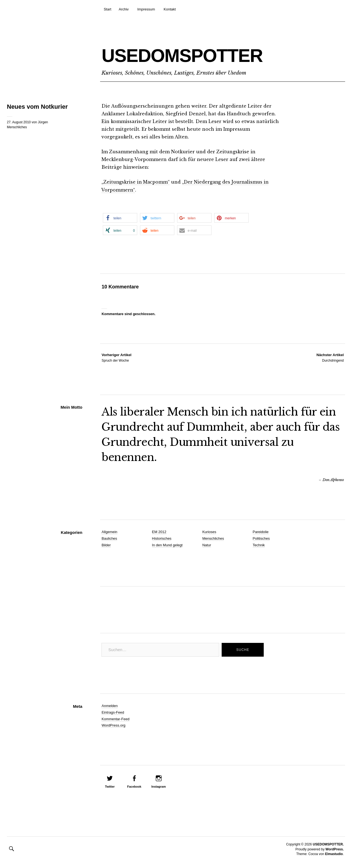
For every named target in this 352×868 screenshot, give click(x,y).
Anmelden (110, 705)
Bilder (106, 545)
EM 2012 (159, 532)
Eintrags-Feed (113, 712)
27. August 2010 (19, 122)
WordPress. (335, 849)
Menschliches (17, 127)
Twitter (110, 786)
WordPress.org (113, 725)
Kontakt (170, 9)
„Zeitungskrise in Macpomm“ (136, 182)
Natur (207, 545)
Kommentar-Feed (115, 718)
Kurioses (209, 532)
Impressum (146, 9)
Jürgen (43, 122)
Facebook (134, 786)
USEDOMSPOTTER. (328, 844)
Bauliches (109, 538)
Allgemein (109, 532)
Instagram (159, 786)
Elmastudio (334, 854)
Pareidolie (261, 532)
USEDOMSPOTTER (201, 54)
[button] (120, 218)
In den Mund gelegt (167, 545)
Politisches (261, 538)
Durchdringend (330, 357)
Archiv (124, 9)
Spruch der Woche (116, 357)
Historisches (162, 538)
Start (107, 9)
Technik (259, 545)
